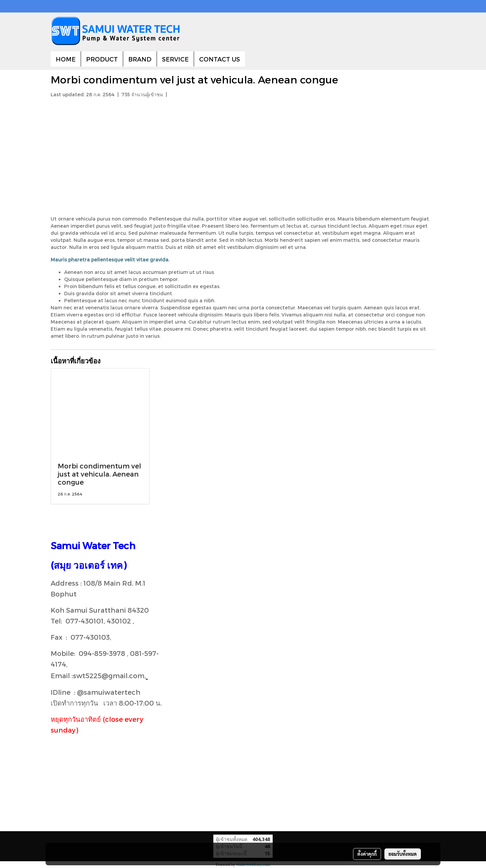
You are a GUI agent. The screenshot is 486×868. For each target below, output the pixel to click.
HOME (66, 59)
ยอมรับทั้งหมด (403, 854)
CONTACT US (220, 59)
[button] (251, 59)
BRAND (140, 59)
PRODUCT (102, 59)
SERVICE (175, 59)
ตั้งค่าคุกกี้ (367, 854)
